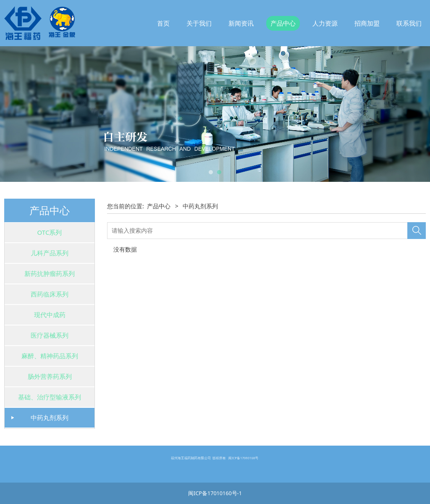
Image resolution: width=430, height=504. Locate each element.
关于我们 (199, 23)
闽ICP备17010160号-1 (215, 493)
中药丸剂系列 (50, 417)
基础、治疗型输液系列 (50, 397)
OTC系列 (50, 232)
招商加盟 (367, 23)
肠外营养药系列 (50, 376)
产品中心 (283, 23)
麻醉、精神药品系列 (50, 356)
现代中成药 (50, 315)
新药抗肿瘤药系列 (50, 273)
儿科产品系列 (50, 253)
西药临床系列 (50, 294)
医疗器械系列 (50, 335)
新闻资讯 (241, 23)
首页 (163, 23)
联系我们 (409, 23)
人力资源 (325, 23)
